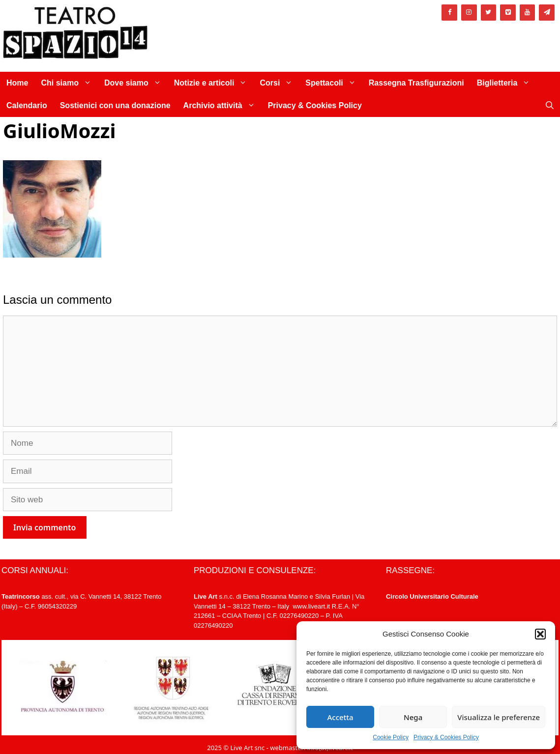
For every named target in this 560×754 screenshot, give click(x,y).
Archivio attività (222, 106)
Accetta (340, 717)
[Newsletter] (547, 13)
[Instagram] (469, 13)
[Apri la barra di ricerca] (550, 106)
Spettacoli (334, 83)
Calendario (27, 105)
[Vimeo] (508, 13)
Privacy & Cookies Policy (446, 737)
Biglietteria (507, 83)
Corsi (279, 83)
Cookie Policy (391, 737)
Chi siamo (69, 83)
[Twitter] (489, 13)
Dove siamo (136, 83)
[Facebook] (449, 13)
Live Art (206, 596)
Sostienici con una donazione (115, 105)
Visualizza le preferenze (499, 717)
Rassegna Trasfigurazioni (416, 83)
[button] (540, 634)
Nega (413, 717)
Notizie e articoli (214, 83)
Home (17, 83)
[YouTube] (528, 13)
